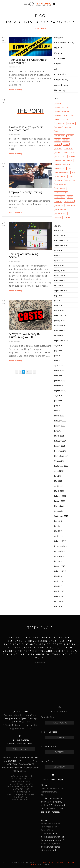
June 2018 (58, 561)
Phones (58, 64)
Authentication (61, 85)
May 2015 (58, 586)
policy (57, 140)
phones (58, 144)
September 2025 (61, 245)
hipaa (69, 168)
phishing (58, 148)
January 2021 (60, 446)
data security (60, 177)
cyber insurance (61, 193)
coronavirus (69, 201)
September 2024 (61, 290)
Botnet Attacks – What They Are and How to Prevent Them (51, 827)
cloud (71, 213)
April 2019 (58, 536)
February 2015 (60, 596)
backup (68, 217)
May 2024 (58, 305)
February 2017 (60, 571)
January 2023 (60, 381)
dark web (59, 181)
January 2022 (60, 426)
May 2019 (58, 531)
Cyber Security (61, 80)
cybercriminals (61, 185)
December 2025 (61, 235)
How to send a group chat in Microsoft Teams (26, 128)
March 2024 (59, 310)
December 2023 (61, 325)
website (58, 116)
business (58, 217)
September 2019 (61, 516)
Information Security (64, 42)
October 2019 (60, 511)
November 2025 (61, 240)
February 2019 (60, 541)
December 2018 (61, 546)
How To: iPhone (20, 797)
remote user (60, 136)
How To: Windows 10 (20, 792)
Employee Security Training (26, 192)
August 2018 (59, 556)
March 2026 (59, 230)
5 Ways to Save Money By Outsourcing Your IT (25, 335)
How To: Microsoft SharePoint (20, 786)
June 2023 (58, 356)
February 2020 (60, 496)
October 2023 (60, 336)
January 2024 (60, 320)
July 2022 (58, 401)
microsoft (72, 156)
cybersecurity (70, 181)
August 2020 (59, 471)
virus (73, 116)
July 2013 (58, 606)
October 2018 (60, 551)
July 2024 (58, 295)
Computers (60, 58)
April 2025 (58, 260)
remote (70, 136)
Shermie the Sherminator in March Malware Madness (52, 792)
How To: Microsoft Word (20, 781)
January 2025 (60, 270)
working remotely (62, 107)
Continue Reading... (16, 90)
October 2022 (60, 386)
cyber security (60, 189)
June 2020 (58, 476)
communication (61, 209)
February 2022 (60, 421)
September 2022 (61, 391)
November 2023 (61, 331)
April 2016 (58, 581)
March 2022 (59, 416)
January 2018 (60, 566)
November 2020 (61, 456)
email (73, 173)
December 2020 (61, 451)
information (60, 168)
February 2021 (60, 441)
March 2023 (59, 371)
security (68, 128)
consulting (59, 205)
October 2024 (60, 285)
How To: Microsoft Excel (20, 779)
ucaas (57, 120)
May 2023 (58, 361)
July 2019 (58, 521)
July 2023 (58, 351)
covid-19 (58, 201)
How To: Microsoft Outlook (20, 776)
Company (59, 53)
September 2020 (61, 466)
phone (66, 144)
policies (66, 140)
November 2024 (61, 280)
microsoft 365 (60, 156)
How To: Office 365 (20, 789)
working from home (62, 111)
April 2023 (58, 366)
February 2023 (60, 376)
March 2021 (59, 436)
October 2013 (60, 601)
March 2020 (59, 491)
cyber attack (60, 197)
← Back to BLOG (40, 29)
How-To (58, 48)
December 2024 (61, 275)
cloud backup (60, 213)
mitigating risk (69, 152)
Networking (60, 90)
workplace (59, 103)
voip (66, 116)
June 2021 (58, 431)
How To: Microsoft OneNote (20, 784)
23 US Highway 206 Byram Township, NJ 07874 (54, 863)
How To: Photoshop (20, 800)
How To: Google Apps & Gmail (20, 794)
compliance (71, 205)
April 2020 (58, 486)
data (70, 177)
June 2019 (58, 526)
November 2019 (61, 506)
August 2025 (59, 250)
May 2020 (58, 481)
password (68, 148)
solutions (71, 124)
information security (63, 164)
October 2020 (60, 461)
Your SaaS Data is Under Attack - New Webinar (29, 61)
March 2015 (59, 591)
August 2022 (59, 396)
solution (58, 128)
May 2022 (58, 411)
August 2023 (59, 346)
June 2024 (58, 300)
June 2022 (58, 406)
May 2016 (58, 576)
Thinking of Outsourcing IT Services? (25, 255)
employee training (62, 173)
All (55, 69)
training (66, 120)
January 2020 (60, 501)
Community (60, 74)
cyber (70, 197)
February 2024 (60, 315)
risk (64, 132)
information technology (64, 160)
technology (60, 124)
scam (57, 132)
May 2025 (58, 255)
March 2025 (59, 265)
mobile (58, 152)
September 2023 (61, 341)
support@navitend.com (20, 728)
